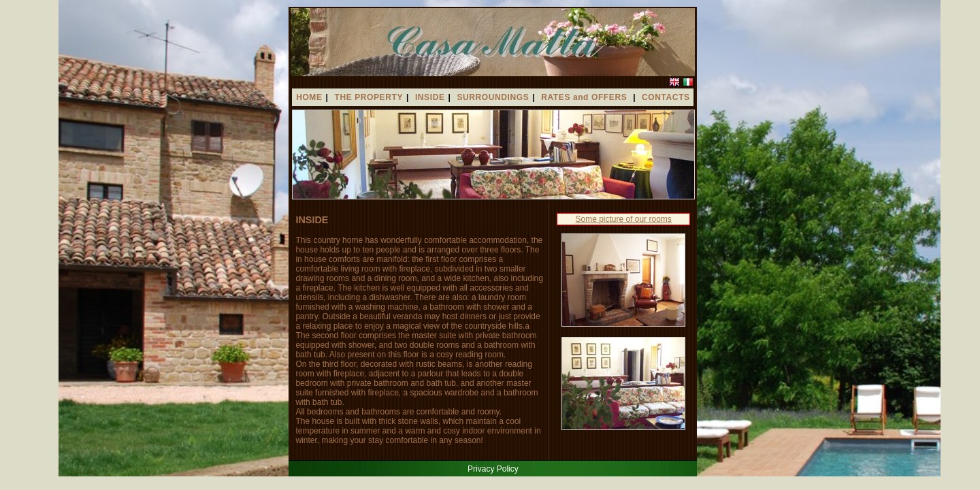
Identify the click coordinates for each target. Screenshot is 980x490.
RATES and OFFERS (585, 97)
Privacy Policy (493, 469)
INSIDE (430, 97)
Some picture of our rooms (623, 219)
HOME (309, 97)
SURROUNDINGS (493, 97)
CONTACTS (666, 97)
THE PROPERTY (369, 97)
